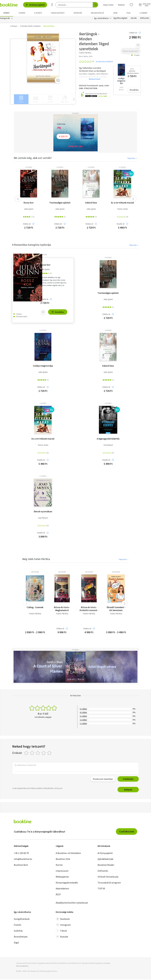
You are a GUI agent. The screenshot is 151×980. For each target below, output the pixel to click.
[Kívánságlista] (131, 5)
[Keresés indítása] (95, 5)
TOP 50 (101, 889)
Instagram (63, 926)
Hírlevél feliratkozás (108, 877)
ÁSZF (58, 895)
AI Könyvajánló (35, 5)
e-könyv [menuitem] (38, 13)
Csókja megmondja (43, 366)
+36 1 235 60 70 (21, 854)
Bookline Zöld (63, 860)
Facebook (63, 920)
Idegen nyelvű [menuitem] (97, 13)
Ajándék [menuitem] (143, 13)
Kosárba (134, 91)
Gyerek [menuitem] (22, 13)
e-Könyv (29, 168)
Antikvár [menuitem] (78, 13)
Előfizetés (145, 19)
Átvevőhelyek (21, 937)
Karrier (59, 865)
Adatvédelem (62, 889)
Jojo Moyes (43, 519)
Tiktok (61, 931)
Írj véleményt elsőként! (104, 62)
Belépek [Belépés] (121, 5)
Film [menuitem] (128, 13)
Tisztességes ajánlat (60, 203)
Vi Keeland (108, 446)
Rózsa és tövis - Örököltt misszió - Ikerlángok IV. (89, 609)
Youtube (62, 937)
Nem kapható (131, 52)
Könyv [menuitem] (6, 13)
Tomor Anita (122, 210)
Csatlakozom (127, 832)
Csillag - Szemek (35, 608)
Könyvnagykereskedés (67, 883)
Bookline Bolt (21, 865)
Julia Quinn (29, 210)
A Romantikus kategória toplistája (31, 245)
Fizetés (18, 926)
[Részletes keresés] (52, 5)
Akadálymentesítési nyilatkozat (72, 903)
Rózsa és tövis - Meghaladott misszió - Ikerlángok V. (62, 609)
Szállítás (18, 931)
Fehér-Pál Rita (35, 614)
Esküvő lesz (91, 203)
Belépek (128, 790)
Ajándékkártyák (105, 860)
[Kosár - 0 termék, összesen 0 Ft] (145, 5)
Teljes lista (132, 159)
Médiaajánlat (62, 877)
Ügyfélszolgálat (120, 19)
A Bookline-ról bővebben (68, 854)
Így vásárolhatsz (101, 19)
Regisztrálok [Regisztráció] (108, 5)
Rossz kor (29, 203)
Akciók (134, 19)
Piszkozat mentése (103, 780)
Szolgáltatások (22, 920)
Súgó (16, 943)
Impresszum (62, 871)
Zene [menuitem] (115, 13)
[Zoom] (58, 81)
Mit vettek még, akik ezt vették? (33, 159)
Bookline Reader (106, 865)
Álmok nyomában (43, 512)
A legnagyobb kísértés (108, 439)
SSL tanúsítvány (22, 967)
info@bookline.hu (23, 860)
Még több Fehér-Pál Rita (36, 560)
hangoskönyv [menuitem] (58, 13)
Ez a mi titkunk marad (122, 203)
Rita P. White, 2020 (86, 57)
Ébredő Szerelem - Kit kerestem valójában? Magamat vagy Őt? (116, 609)
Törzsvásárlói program (109, 883)
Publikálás (128, 780)
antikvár (35, 573)
